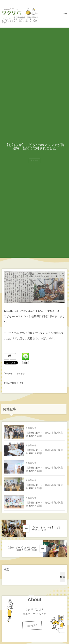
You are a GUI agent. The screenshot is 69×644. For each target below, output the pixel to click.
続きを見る (27, 626)
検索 (6, 570)
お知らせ (21, 374)
